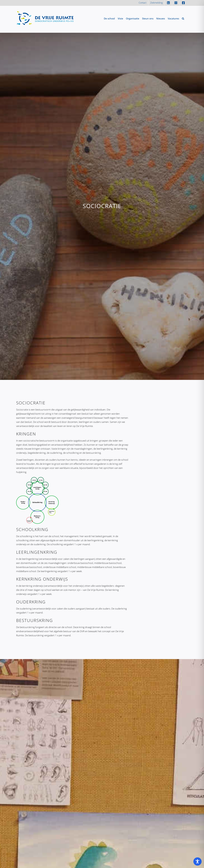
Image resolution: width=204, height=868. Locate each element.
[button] (183, 18)
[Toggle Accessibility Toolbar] (197, 861)
